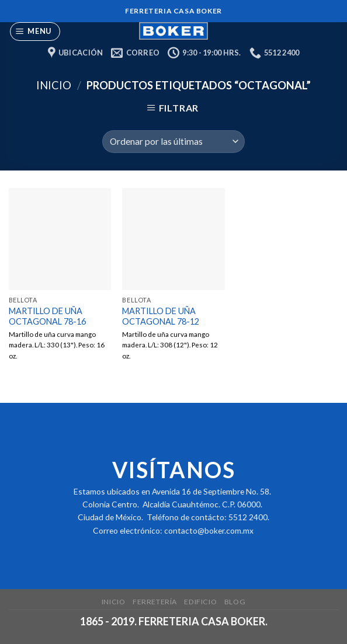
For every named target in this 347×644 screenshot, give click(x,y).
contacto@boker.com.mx (209, 530)
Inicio (54, 85)
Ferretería (155, 602)
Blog (235, 602)
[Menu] (35, 32)
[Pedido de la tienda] (173, 142)
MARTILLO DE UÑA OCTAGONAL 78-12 (161, 316)
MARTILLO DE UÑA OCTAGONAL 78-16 (47, 316)
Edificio (200, 602)
